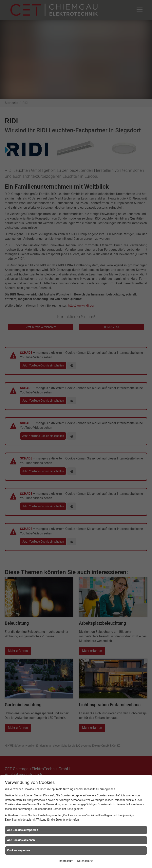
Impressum (66, 861)
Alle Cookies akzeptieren (23, 830)
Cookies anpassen (19, 850)
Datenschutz (85, 861)
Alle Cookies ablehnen (21, 840)
